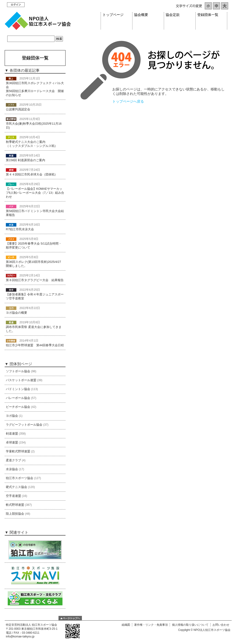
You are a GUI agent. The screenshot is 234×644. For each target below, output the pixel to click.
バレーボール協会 (18, 398)
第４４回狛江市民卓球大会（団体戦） (32, 175)
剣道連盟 (12, 434)
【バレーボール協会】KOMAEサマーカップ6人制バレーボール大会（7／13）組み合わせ (35, 193)
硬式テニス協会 (16, 487)
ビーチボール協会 (18, 407)
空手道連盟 (13, 496)
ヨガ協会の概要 (16, 313)
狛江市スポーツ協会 (20, 478)
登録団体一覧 (208, 15)
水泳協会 (12, 469)
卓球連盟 (12, 443)
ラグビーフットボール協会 (24, 425)
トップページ (113, 15)
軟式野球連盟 (15, 505)
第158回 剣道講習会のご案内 (26, 160)
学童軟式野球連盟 (18, 451)
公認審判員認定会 (18, 109)
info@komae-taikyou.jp (20, 637)
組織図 (126, 625)
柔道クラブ (13, 460)
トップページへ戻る (128, 101)
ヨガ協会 (12, 416)
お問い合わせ (221, 625)
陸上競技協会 (15, 514)
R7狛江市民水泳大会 (20, 229)
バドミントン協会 (18, 389)
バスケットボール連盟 (21, 380)
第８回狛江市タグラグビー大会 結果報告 (35, 280)
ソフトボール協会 (18, 371)
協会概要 (141, 15)
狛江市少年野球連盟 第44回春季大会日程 (35, 345)
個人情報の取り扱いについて (190, 625)
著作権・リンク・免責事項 (151, 625)
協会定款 (173, 15)
